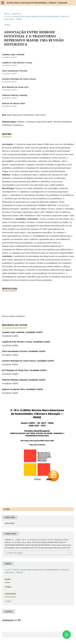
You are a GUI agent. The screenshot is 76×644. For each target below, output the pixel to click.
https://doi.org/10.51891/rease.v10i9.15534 (26, 115)
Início (7, 14)
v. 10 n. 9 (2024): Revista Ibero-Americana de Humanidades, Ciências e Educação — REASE (37, 18)
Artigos (8, 601)
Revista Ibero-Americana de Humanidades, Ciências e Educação (37, 3)
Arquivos (16, 14)
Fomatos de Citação (15, 553)
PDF (8, 509)
